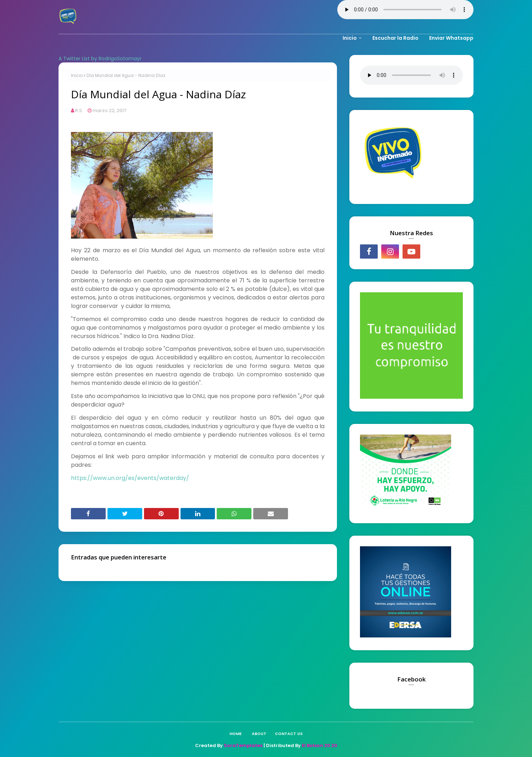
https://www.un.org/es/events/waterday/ (130, 478)
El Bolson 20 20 (320, 745)
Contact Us (289, 734)
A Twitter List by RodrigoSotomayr (100, 59)
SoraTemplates (243, 745)
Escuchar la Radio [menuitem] (395, 38)
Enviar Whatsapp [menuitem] (451, 38)
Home (235, 734)
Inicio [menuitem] (350, 38)
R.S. (79, 110)
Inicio (77, 75)
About (259, 734)
